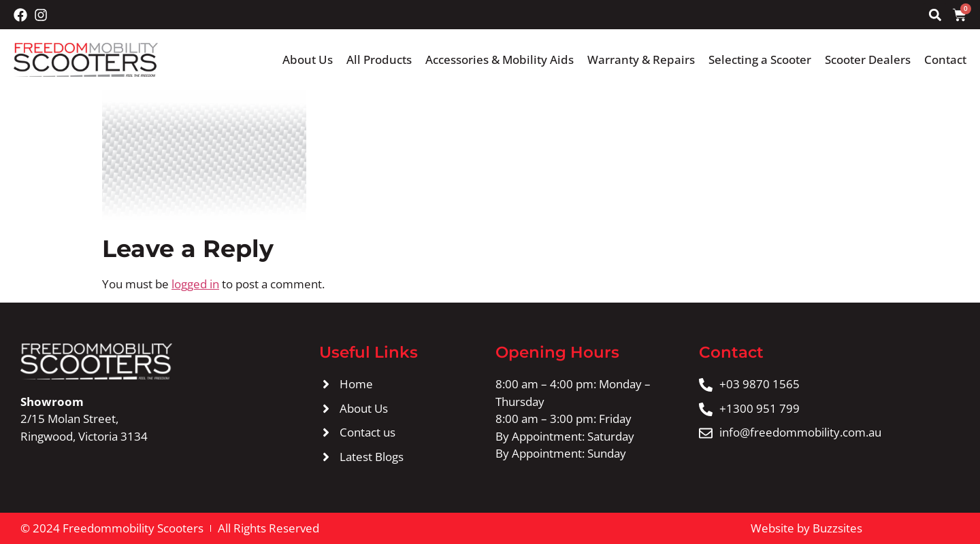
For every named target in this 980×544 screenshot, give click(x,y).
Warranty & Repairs (641, 60)
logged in (195, 284)
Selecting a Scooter (760, 60)
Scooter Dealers (868, 60)
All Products (379, 60)
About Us (308, 60)
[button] (935, 15)
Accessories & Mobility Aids (500, 60)
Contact (945, 60)
